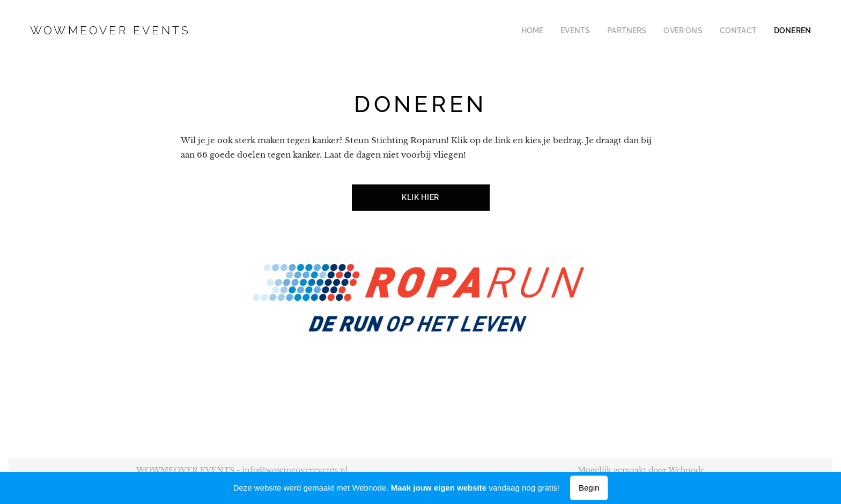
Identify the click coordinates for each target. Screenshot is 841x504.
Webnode (687, 470)
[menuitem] (555, 31)
